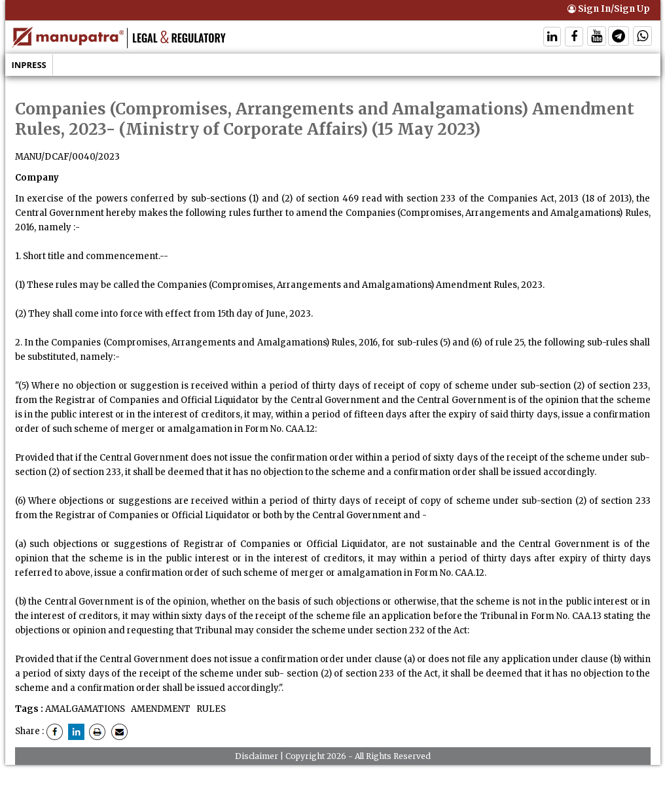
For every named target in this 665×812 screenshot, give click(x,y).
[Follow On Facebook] (574, 38)
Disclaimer (257, 756)
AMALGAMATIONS (85, 709)
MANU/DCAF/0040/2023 (67, 157)
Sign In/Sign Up (609, 9)
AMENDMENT (160, 709)
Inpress (29, 65)
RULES (210, 709)
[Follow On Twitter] (597, 38)
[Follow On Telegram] (619, 38)
